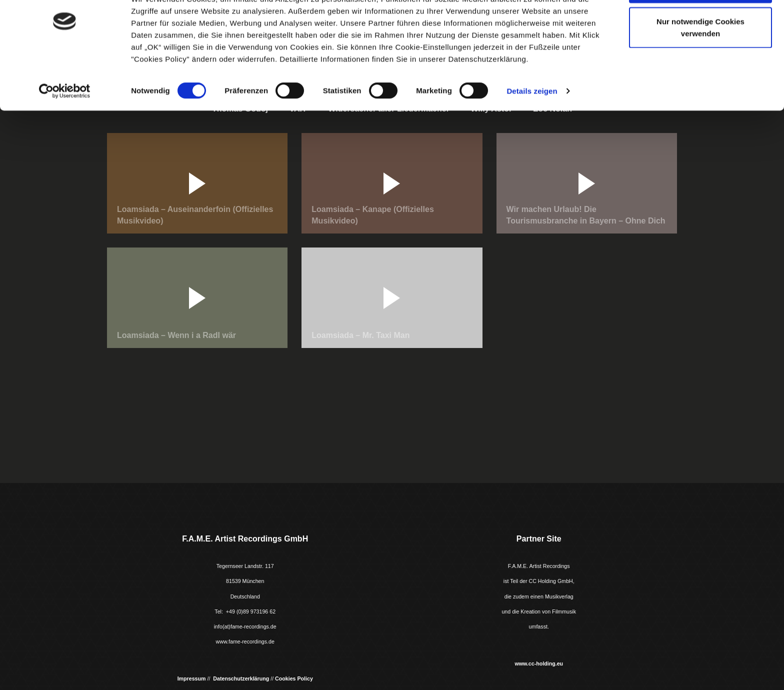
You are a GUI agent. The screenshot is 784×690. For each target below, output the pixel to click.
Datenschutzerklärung (241, 678)
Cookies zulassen (700, 26)
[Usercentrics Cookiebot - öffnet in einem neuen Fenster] (65, 129)
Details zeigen (532, 129)
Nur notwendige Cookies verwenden (700, 65)
